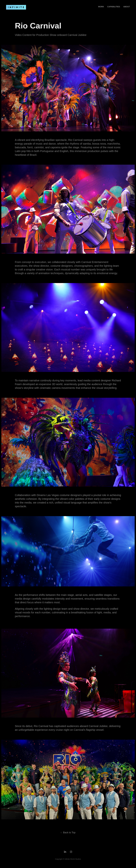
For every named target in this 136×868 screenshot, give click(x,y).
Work (101, 7)
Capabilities (114, 7)
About (127, 7)
